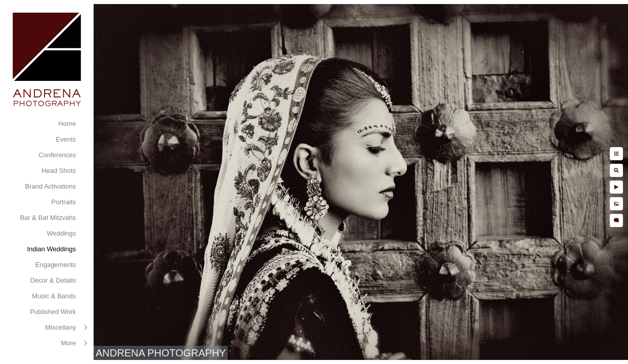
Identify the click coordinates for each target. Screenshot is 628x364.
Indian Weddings (51, 249)
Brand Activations (51, 186)
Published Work (53, 312)
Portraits (64, 202)
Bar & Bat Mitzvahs (48, 218)
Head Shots (59, 171)
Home (67, 124)
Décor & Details (53, 280)
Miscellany (60, 327)
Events (66, 139)
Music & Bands (54, 296)
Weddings (61, 233)
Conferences (57, 155)
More (68, 343)
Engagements (56, 265)
